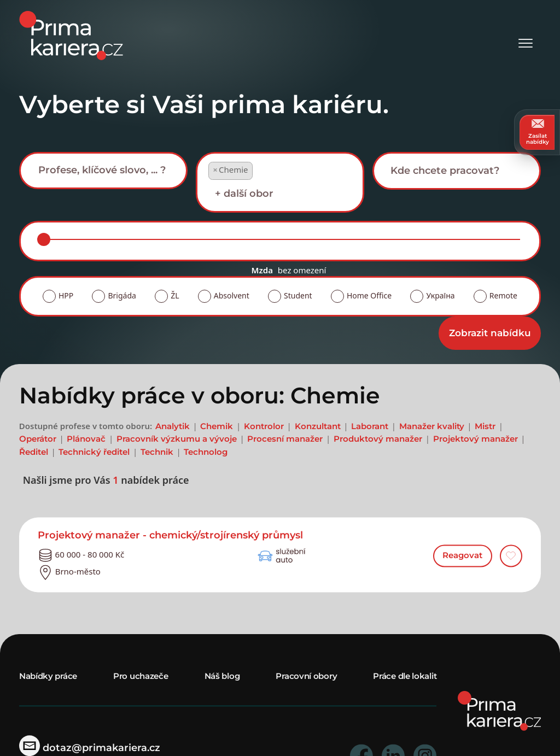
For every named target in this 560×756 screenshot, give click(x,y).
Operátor (38, 439)
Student (298, 295)
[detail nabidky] (280, 536)
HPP (66, 295)
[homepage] (500, 710)
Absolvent (232, 295)
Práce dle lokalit (405, 676)
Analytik (173, 426)
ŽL (175, 295)
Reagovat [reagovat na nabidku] (462, 556)
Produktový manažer (378, 439)
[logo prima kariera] (71, 35)
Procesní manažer (285, 439)
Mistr (485, 426)
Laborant (370, 426)
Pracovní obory (306, 676)
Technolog (206, 452)
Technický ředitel (94, 452)
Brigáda (122, 295)
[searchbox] (112, 170)
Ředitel (34, 452)
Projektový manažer (476, 439)
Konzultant (318, 426)
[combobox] (103, 171)
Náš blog (222, 676)
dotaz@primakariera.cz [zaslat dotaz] (90, 748)
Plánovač (86, 439)
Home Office (369, 295)
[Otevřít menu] (526, 36)
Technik (157, 452)
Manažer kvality (432, 426)
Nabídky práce (48, 676)
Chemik (217, 426)
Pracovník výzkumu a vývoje (177, 439)
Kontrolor (264, 426)
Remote (503, 295)
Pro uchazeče (141, 676)
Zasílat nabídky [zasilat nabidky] (538, 132)
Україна (440, 295)
